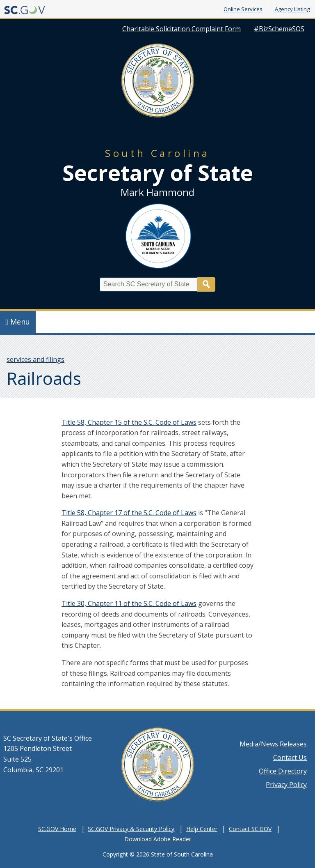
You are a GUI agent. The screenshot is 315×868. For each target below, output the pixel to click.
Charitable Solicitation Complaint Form (181, 29)
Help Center (202, 829)
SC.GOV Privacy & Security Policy (131, 829)
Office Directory (283, 771)
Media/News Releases (273, 744)
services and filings (35, 359)
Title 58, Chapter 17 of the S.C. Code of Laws (129, 513)
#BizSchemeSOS (279, 29)
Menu (18, 322)
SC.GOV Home (57, 829)
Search (206, 284)
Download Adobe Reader (158, 839)
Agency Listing (292, 9)
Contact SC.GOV (250, 829)
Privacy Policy (286, 785)
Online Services (243, 9)
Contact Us (290, 757)
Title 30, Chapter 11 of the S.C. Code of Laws (129, 603)
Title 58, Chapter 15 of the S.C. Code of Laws (129, 422)
